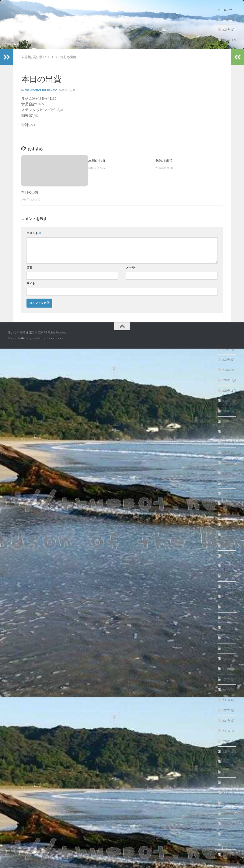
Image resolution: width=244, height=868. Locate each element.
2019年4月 (229, 463)
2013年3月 (229, 844)
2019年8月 (229, 422)
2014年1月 (229, 793)
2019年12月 (229, 380)
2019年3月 (229, 473)
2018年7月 (229, 556)
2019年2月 (229, 483)
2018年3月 (229, 597)
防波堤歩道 (164, 161)
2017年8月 (229, 659)
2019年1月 (229, 494)
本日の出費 (30, 192)
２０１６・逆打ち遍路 (60, 57)
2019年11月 (229, 391)
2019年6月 (229, 442)
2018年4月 (229, 587)
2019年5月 (229, 453)
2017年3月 (229, 710)
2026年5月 (229, 19)
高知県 (38, 57)
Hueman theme (54, 338)
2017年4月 (229, 700)
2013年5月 (229, 824)
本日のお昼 (97, 161)
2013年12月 (229, 803)
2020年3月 (229, 360)
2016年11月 (229, 752)
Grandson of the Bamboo (41, 90)
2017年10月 (229, 638)
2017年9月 (229, 648)
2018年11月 (229, 514)
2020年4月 (229, 349)
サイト (31, 284)
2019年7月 (229, 432)
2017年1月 (229, 731)
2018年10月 (229, 525)
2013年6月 (229, 814)
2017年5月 (229, 690)
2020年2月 (229, 370)
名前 (29, 268)
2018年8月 (229, 545)
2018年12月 (229, 504)
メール (130, 268)
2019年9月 (229, 411)
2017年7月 (229, 669)
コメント (34, 233)
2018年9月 (229, 535)
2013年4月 (229, 834)
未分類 (26, 57)
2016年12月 (229, 741)
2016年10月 (229, 762)
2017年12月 (229, 618)
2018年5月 (229, 576)
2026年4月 (229, 30)
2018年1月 (229, 607)
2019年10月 (229, 401)
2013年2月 (229, 855)
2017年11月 (229, 628)
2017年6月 (229, 679)
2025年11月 (229, 40)
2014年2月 (229, 783)
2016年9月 (229, 772)
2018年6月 (229, 566)
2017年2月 (229, 721)
